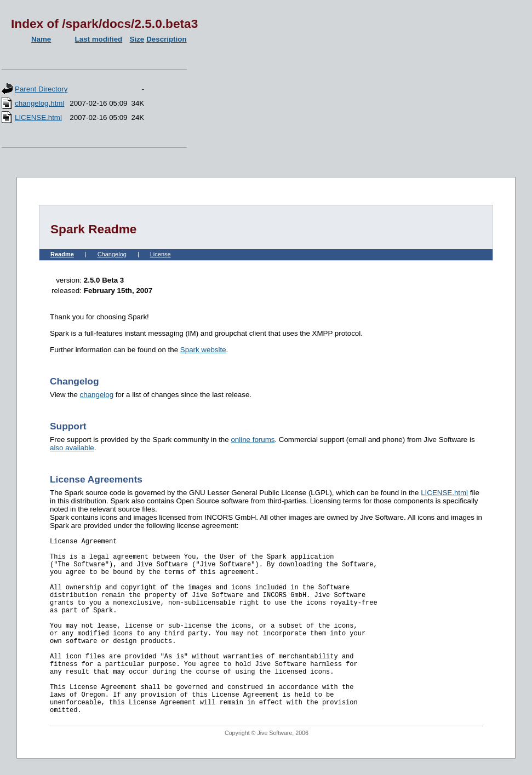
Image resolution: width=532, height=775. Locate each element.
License (161, 254)
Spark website (203, 350)
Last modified (99, 39)
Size (137, 39)
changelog (97, 395)
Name (41, 39)
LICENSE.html (38, 117)
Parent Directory (41, 89)
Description (166, 39)
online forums (253, 440)
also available (72, 448)
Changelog (112, 254)
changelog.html (39, 103)
